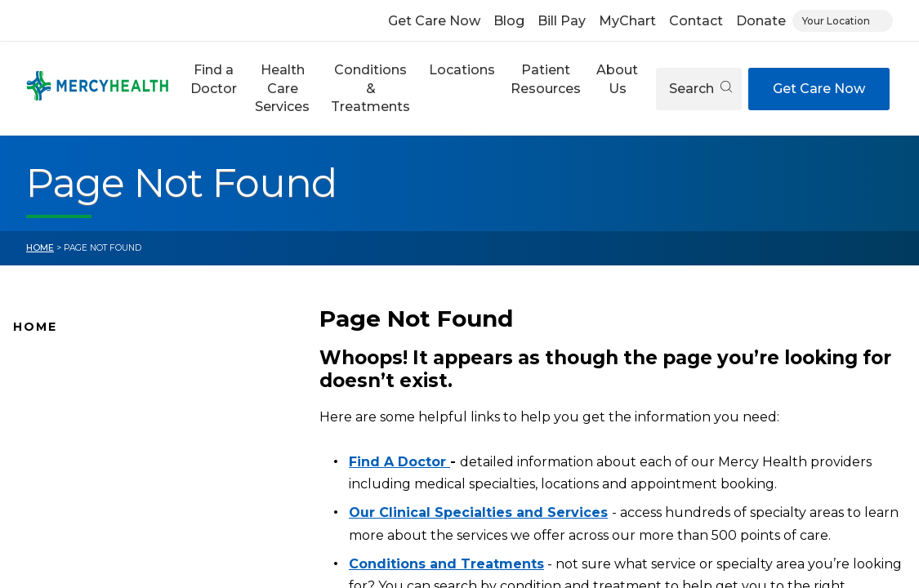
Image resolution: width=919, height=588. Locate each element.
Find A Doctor (55, 388)
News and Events (65, 465)
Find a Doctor (214, 79)
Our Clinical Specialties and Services (478, 512)
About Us (617, 79)
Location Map (55, 414)
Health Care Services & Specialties (116, 568)
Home (40, 248)
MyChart (627, 21)
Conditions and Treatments (97, 542)
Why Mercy (47, 363)
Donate (761, 21)
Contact (696, 21)
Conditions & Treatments (370, 88)
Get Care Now (434, 21)
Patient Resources (546, 79)
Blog (509, 21)
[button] (213, 89)
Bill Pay (562, 21)
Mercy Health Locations (85, 439)
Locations (462, 70)
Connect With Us (65, 491)
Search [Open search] (700, 89)
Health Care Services (282, 88)
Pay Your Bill (50, 517)
